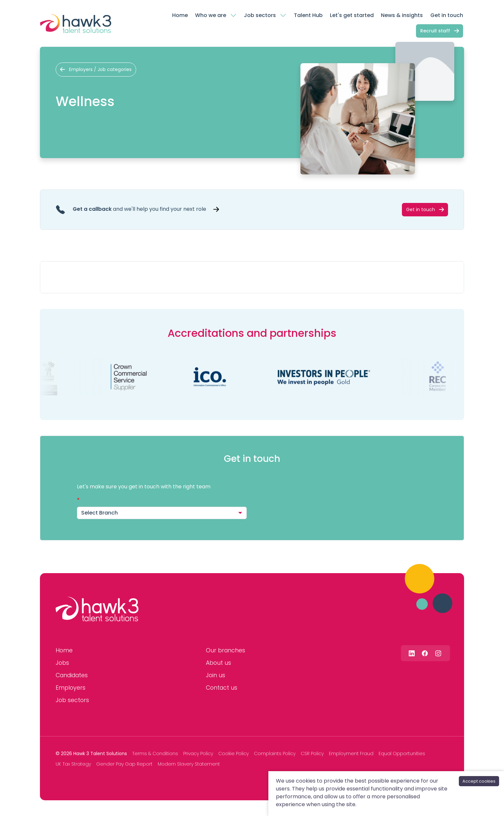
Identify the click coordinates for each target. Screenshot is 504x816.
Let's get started (352, 15)
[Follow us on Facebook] (425, 653)
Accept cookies (479, 781)
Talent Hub (308, 15)
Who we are (211, 15)
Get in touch (447, 15)
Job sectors (260, 15)
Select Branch (99, 513)
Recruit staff (435, 31)
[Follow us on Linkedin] (412, 653)
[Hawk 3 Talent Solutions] (97, 609)
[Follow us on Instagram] (438, 653)
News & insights (402, 15)
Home (180, 15)
